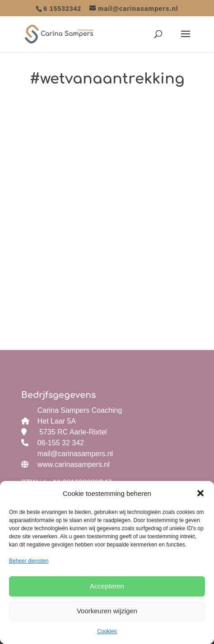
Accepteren (107, 586)
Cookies (107, 631)
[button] (200, 493)
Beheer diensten (29, 561)
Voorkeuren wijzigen (107, 611)
